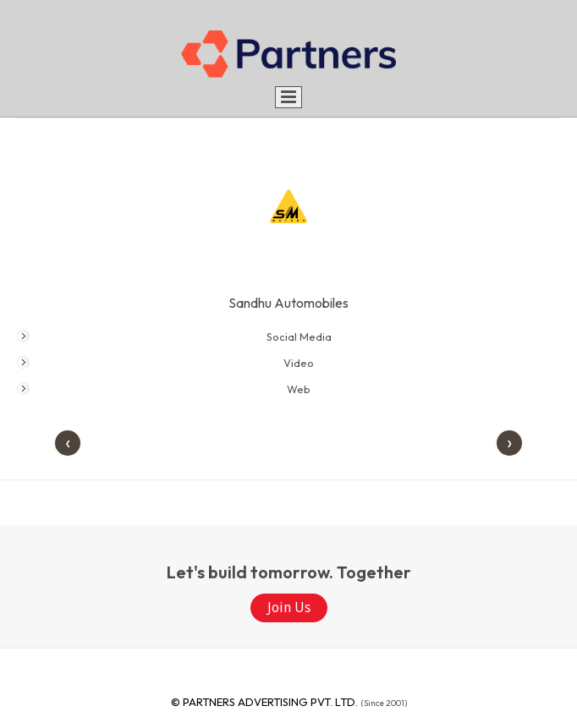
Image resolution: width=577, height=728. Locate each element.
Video (299, 363)
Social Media (299, 337)
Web (299, 389)
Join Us (289, 608)
